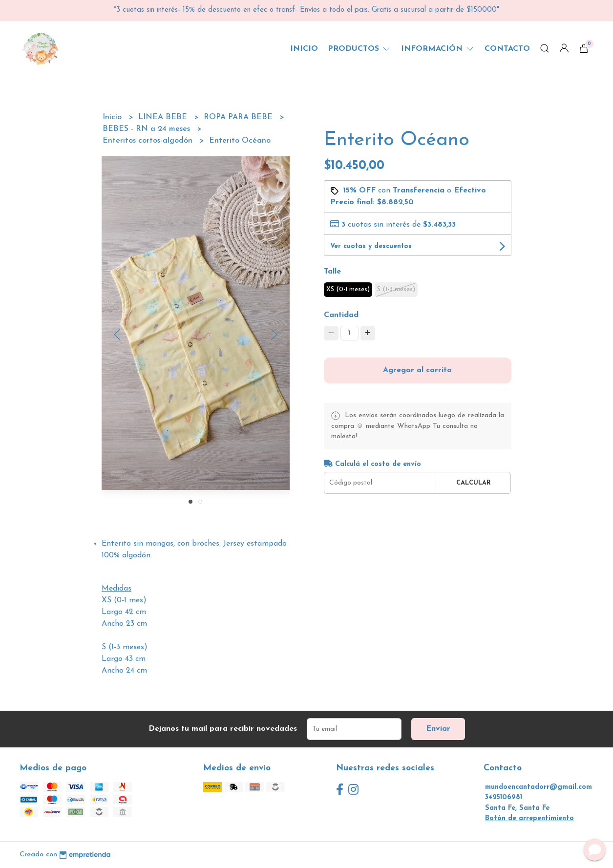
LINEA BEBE (164, 117)
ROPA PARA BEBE (239, 117)
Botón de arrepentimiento (529, 818)
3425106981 (504, 797)
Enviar (438, 729)
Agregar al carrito (417, 370)
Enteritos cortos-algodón (149, 141)
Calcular (474, 483)
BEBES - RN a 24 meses (148, 129)
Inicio (304, 49)
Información (438, 49)
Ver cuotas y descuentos (371, 246)
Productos (359, 49)
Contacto (507, 49)
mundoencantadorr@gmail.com (539, 787)
